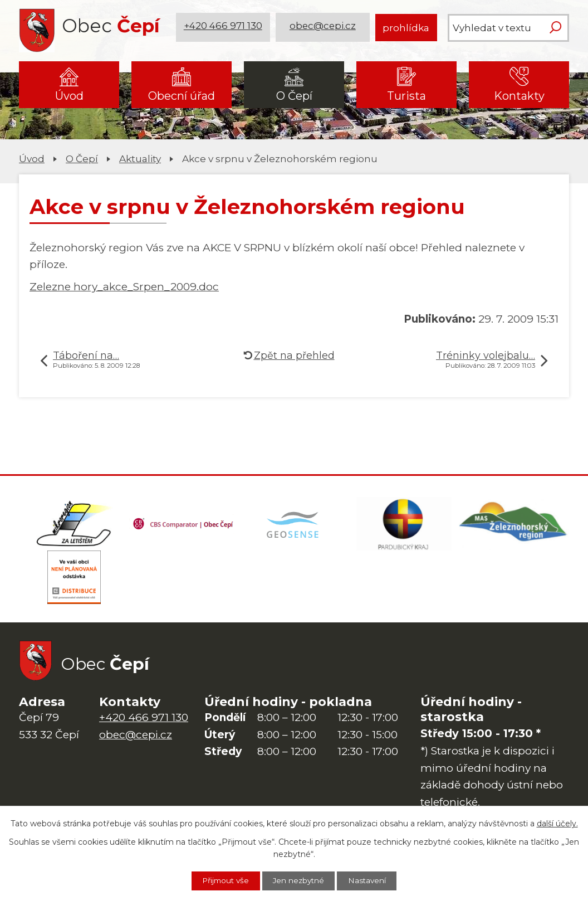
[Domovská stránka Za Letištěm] (74, 525)
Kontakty (519, 96)
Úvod (69, 96)
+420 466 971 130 (223, 28)
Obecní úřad (182, 96)
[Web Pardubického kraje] (404, 525)
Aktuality (140, 159)
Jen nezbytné (300, 880)
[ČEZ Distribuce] (74, 581)
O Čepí (294, 96)
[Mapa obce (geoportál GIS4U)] (294, 525)
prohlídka (406, 28)
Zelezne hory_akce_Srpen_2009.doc (124, 287)
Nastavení (371, 880)
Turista (406, 96)
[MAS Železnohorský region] (514, 525)
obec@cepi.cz (323, 28)
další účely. (557, 823)
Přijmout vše (222, 880)
